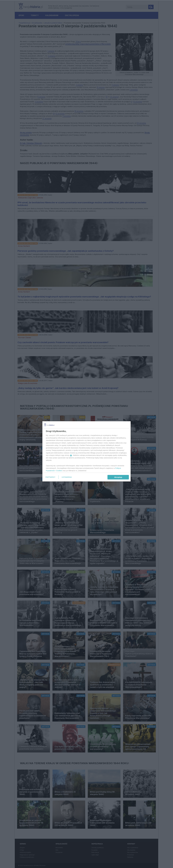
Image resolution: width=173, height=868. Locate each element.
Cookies (59, 471)
